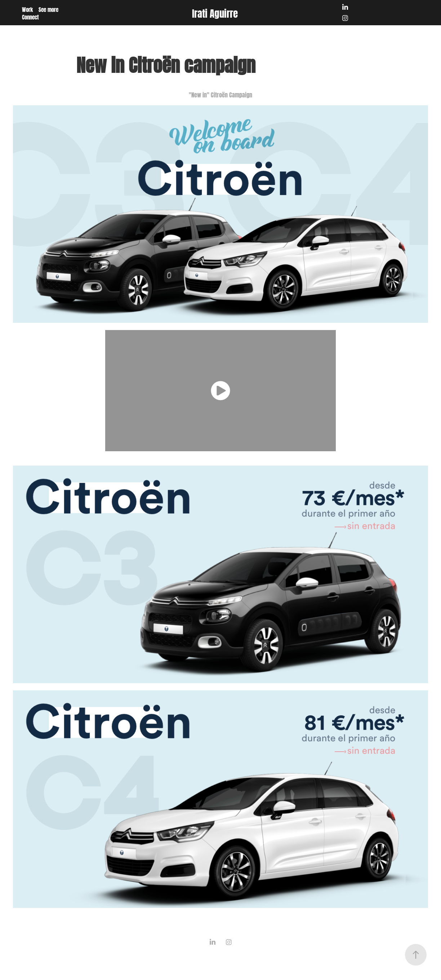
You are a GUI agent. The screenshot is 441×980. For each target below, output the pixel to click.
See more (48, 9)
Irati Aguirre (215, 12)
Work (27, 9)
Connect (30, 17)
